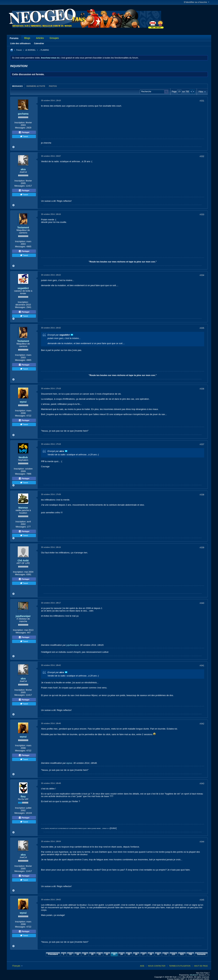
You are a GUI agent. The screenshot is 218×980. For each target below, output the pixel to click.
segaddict (23, 288)
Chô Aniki (23, 561)
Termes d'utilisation (180, 966)
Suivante (201, 954)
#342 (202, 724)
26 (136, 954)
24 (122, 954)
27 (143, 954)
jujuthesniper (23, 616)
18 (78, 954)
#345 (202, 900)
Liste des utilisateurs (20, 43)
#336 (202, 389)
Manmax (23, 508)
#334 (202, 275)
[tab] (17, 86)
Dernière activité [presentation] (36, 86)
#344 (202, 842)
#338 (202, 495)
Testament (23, 227)
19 (85, 954)
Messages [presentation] (17, 86)
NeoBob (23, 457)
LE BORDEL (30, 50)
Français (17, 966)
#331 (202, 101)
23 (114, 954)
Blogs (27, 38)
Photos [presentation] (53, 86)
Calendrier (39, 43)
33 (158, 954)
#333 (202, 215)
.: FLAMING (44, 50)
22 (107, 954)
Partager (24, 132)
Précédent (53, 954)
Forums (14, 38)
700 (190, 954)
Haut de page (201, 966)
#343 (202, 784)
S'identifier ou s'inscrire (196, 2)
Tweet (24, 136)
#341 (202, 666)
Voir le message (72, 335)
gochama (23, 114)
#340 (202, 603)
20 (92, 954)
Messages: (20, 128)
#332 (202, 156)
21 (100, 954)
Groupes (54, 38)
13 (70, 954)
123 (173, 954)
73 (165, 954)
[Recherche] (154, 92)
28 (151, 954)
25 (129, 954)
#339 (202, 548)
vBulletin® (194, 975)
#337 (202, 444)
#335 (202, 328)
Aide (142, 966)
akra (23, 169)
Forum (19, 50)
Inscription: (20, 123)
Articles (40, 38)
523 (182, 954)
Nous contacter (157, 966)
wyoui (23, 402)
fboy (23, 797)
